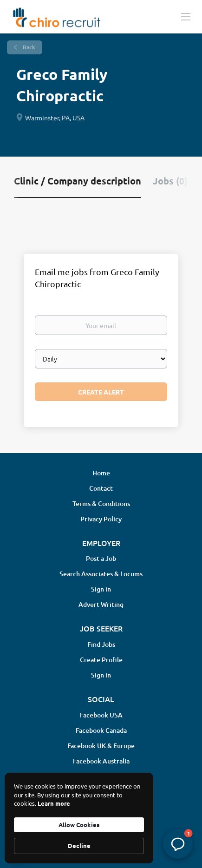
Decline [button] (79, 845)
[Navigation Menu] (186, 16)
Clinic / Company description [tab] (78, 181)
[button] (178, 844)
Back (28, 47)
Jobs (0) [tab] (170, 181)
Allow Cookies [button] (79, 825)
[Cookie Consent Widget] (79, 818)
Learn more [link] (54, 803)
